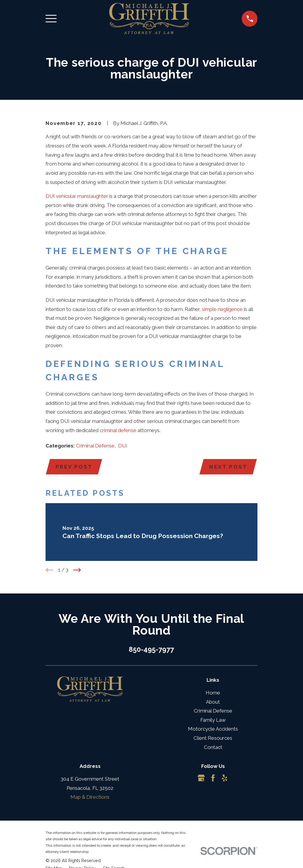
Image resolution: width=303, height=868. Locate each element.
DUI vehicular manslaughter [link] (77, 196)
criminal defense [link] (118, 430)
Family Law (213, 720)
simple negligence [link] (222, 309)
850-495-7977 (151, 649)
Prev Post (74, 467)
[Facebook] (213, 778)
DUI (123, 446)
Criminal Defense (95, 446)
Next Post (228, 467)
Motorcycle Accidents (213, 729)
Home (213, 693)
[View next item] (77, 570)
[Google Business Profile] (201, 778)
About (213, 702)
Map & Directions (90, 797)
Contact (213, 747)
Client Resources (213, 738)
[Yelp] (225, 778)
